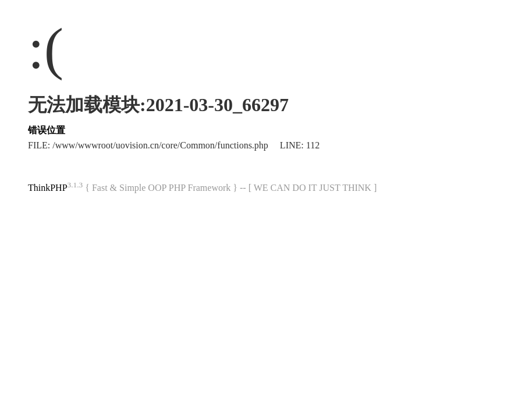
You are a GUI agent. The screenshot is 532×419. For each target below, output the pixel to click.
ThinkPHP (48, 188)
